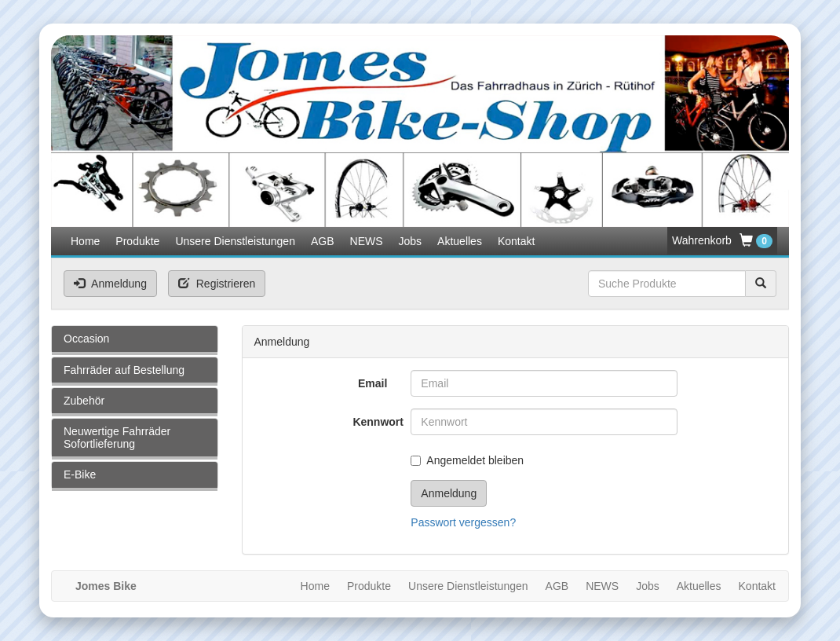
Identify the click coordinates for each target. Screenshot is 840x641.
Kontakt (516, 241)
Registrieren (217, 284)
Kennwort (376, 422)
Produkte (137, 241)
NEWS (367, 241)
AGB (323, 241)
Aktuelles (460, 241)
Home (85, 241)
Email (373, 383)
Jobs (411, 241)
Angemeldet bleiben (467, 460)
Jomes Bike (106, 586)
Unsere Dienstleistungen (235, 241)
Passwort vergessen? (463, 522)
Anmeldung (110, 284)
